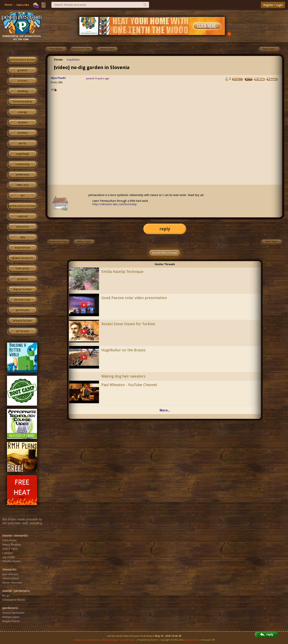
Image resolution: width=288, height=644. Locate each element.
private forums (23, 321)
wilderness (23, 175)
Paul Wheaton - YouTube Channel (129, 385)
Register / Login (273, 5)
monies (23, 123)
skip (23, 237)
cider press (22, 268)
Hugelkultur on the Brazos (123, 350)
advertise (93, 640)
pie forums (23, 310)
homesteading (22, 102)
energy (22, 112)
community (22, 164)
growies (22, 70)
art (23, 196)
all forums (22, 331)
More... (165, 410)
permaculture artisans (22, 206)
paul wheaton (192, 640)
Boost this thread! (165, 253)
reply (165, 229)
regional (22, 216)
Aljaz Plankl (58, 78)
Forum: (59, 60)
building (23, 91)
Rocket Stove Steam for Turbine (128, 324)
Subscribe (23, 5)
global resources (23, 258)
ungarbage (22, 154)
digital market (22, 289)
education (22, 227)
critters (22, 81)
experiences (22, 248)
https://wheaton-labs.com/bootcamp (114, 204)
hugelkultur (73, 60)
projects (23, 279)
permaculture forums (22, 60)
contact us (79, 640)
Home (8, 5)
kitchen (23, 133)
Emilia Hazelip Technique (122, 272)
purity (22, 143)
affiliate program (110, 640)
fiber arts (23, 185)
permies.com (22, 300)
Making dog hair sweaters (123, 376)
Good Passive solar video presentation (134, 298)
